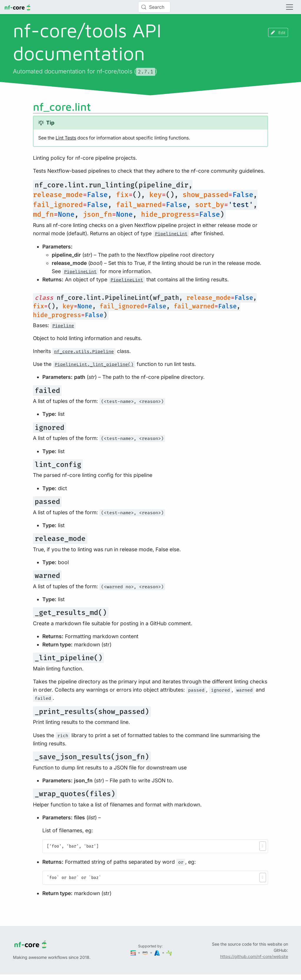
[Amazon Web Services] (146, 953)
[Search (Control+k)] (154, 7)
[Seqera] (134, 953)
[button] (263, 846)
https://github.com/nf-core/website (254, 956)
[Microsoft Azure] (158, 953)
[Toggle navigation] (290, 7)
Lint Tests (66, 138)
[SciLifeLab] (169, 953)
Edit (278, 32)
